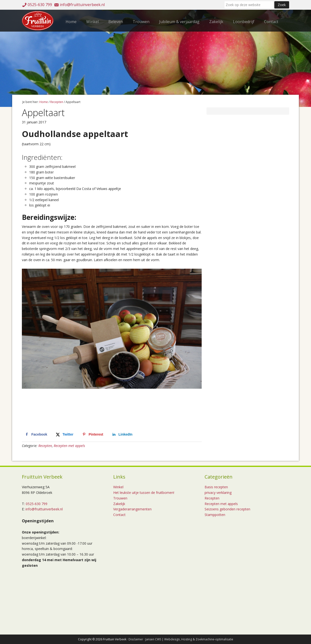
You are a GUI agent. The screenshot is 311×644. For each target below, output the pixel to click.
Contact (119, 515)
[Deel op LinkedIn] (122, 434)
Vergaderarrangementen (132, 509)
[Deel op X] (64, 434)
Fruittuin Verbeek (39, 21)
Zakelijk (119, 504)
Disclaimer (136, 639)
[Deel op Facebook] (36, 434)
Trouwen (120, 498)
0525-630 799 (40, 5)
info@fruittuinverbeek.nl (82, 5)
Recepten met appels (69, 446)
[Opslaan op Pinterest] (92, 434)
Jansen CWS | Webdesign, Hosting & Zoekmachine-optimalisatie (189, 639)
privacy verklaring (218, 493)
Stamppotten (215, 515)
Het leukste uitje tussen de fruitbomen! (144, 493)
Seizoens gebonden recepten (227, 509)
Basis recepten (216, 487)
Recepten (45, 446)
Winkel (118, 487)
